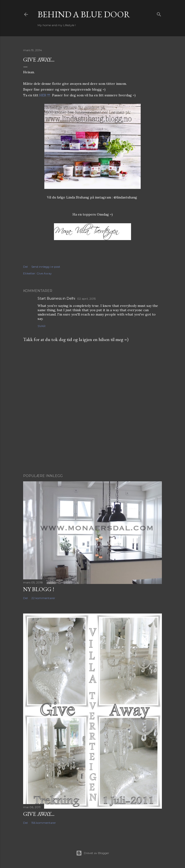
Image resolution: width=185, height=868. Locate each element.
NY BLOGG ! (39, 589)
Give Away (44, 273)
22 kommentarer (43, 598)
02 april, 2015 (86, 299)
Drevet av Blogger (93, 853)
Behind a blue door (84, 14)
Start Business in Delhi (56, 298)
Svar (42, 326)
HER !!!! (45, 95)
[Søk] (159, 13)
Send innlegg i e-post (46, 267)
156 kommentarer (44, 823)
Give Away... (39, 814)
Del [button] (25, 267)
